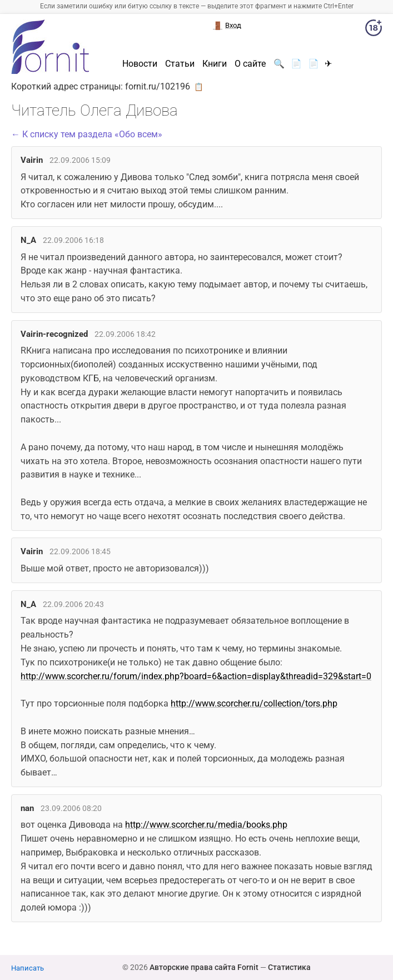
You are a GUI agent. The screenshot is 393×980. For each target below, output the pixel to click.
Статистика (289, 967)
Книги (215, 64)
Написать (28, 968)
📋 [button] (199, 87)
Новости (140, 64)
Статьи (180, 64)
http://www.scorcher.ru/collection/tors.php (254, 703)
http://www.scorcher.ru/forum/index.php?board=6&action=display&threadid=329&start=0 (196, 676)
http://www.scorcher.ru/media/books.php (206, 825)
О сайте (250, 64)
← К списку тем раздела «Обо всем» (87, 134)
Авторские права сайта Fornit (204, 967)
